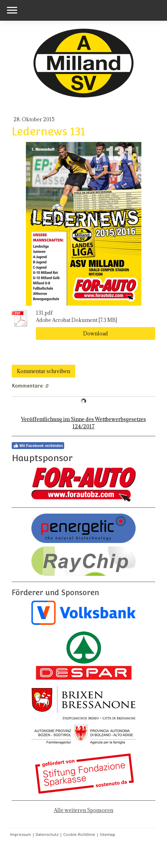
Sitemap (107, 834)
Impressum (21, 834)
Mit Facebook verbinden (38, 446)
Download (96, 333)
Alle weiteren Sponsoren (83, 810)
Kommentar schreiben (43, 371)
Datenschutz (47, 834)
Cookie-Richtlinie (79, 834)
